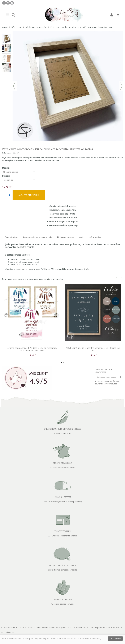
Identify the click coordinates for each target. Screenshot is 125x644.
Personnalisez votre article (37, 237)
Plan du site (81, 628)
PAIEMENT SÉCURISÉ (63, 531)
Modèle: (6, 168)
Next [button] (121, 277)
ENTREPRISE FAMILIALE (63, 599)
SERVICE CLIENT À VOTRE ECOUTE (63, 565)
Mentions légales (58, 628)
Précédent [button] (14, 86)
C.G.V (71, 628)
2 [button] (64, 363)
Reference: (7, 153)
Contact (30, 628)
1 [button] (61, 363)
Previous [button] (117, 277)
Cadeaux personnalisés (99, 628)
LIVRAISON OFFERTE (63, 497)
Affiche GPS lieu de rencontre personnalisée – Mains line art (93, 349)
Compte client (42, 628)
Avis (81, 237)
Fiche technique (66, 237)
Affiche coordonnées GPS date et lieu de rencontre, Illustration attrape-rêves (32, 349)
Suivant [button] (121, 86)
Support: (6, 176)
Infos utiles (95, 237)
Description (11, 237)
